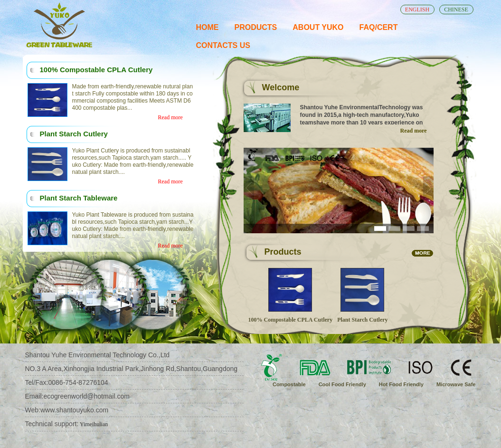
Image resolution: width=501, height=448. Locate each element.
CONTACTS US (223, 45)
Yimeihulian (93, 424)
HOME (208, 27)
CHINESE (456, 10)
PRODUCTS (256, 27)
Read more (170, 117)
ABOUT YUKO (318, 27)
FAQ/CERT (379, 27)
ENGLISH (417, 10)
